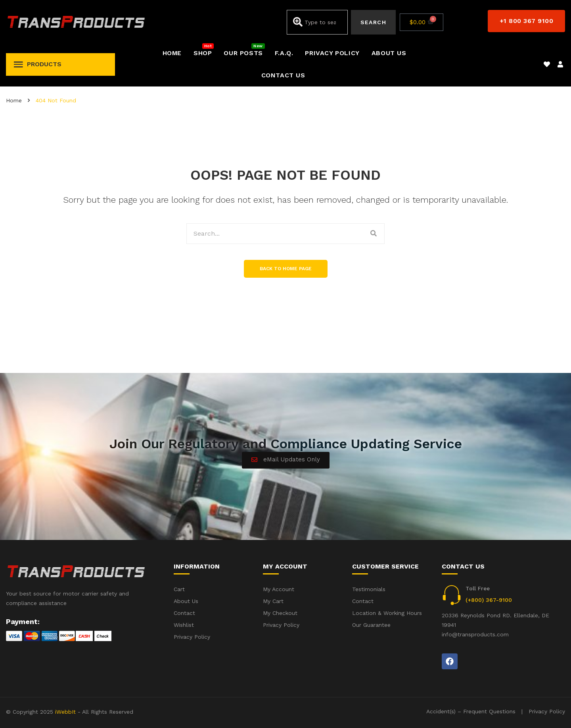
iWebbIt (65, 712)
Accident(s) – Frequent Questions (471, 711)
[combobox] (317, 22)
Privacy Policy (547, 711)
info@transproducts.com (475, 634)
